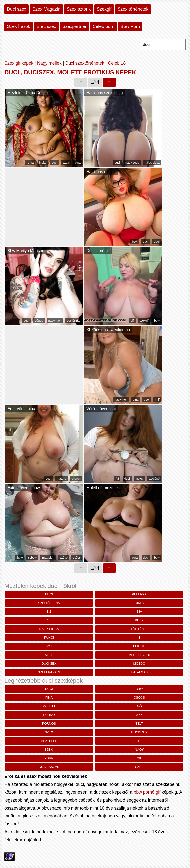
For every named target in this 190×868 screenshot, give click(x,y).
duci (54, 163)
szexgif (144, 321)
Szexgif (104, 9)
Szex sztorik (79, 9)
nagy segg (132, 163)
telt (139, 723)
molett (139, 479)
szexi (66, 163)
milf (157, 400)
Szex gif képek (19, 63)
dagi (157, 242)
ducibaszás (49, 767)
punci (49, 638)
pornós (49, 723)
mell (49, 655)
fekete (139, 646)
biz (49, 612)
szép (139, 767)
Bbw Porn (130, 26)
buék (139, 620)
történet (139, 629)
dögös (39, 321)
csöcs (77, 558)
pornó (49, 715)
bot (49, 646)
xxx (139, 715)
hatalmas (139, 672)
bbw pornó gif (148, 792)
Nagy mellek (50, 63)
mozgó (139, 664)
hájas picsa (152, 163)
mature (61, 479)
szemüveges (49, 672)
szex (49, 732)
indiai (43, 163)
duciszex (139, 732)
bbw (135, 242)
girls (139, 603)
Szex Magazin (46, 9)
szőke (64, 558)
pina (78, 163)
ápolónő (154, 479)
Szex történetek (133, 9)
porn (49, 758)
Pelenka (139, 594)
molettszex (139, 655)
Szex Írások (19, 26)
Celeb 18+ (118, 63)
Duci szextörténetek (85, 63)
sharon (76, 479)
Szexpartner (74, 26)
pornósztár (74, 321)
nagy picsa (49, 629)
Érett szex (46, 26)
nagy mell (55, 321)
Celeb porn (103, 26)
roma (30, 163)
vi (49, 620)
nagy (139, 750)
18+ (139, 612)
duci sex (49, 664)
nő (139, 706)
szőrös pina (49, 603)
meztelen (48, 558)
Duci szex (17, 9)
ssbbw (32, 558)
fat (117, 479)
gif (132, 321)
